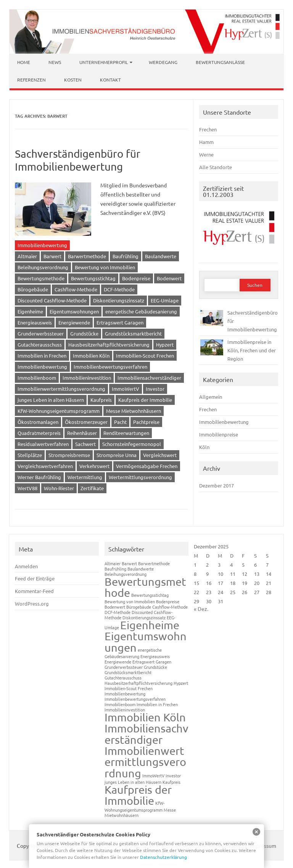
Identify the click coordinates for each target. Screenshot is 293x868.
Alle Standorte (216, 167)
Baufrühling (126, 256)
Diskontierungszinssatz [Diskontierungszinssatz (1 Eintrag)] (144, 617)
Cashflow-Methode (76, 289)
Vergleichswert (160, 455)
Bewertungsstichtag (93, 278)
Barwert (52, 256)
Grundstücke (84, 333)
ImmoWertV (126, 389)
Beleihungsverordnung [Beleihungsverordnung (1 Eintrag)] (126, 574)
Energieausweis (35, 322)
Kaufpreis (101, 400)
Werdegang (163, 62)
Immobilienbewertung (42, 245)
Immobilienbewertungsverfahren (110, 367)
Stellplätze (30, 455)
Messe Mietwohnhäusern (134, 411)
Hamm (206, 142)
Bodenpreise (136, 278)
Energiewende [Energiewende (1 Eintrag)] (118, 662)
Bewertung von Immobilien (105, 267)
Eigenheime (30, 311)
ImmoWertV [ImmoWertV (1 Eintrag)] (153, 775)
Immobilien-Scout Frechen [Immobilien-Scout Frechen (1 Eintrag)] (129, 688)
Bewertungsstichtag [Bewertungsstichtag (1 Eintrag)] (150, 595)
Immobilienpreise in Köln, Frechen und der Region (252, 350)
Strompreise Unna (117, 455)
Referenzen (31, 80)
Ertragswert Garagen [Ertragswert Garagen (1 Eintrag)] (152, 662)
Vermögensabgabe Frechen (147, 466)
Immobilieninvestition (87, 378)
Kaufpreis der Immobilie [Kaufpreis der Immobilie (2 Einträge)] (138, 795)
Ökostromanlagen (38, 422)
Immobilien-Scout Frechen (145, 356)
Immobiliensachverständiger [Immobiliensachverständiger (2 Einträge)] (146, 734)
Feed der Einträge (35, 578)
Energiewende (74, 322)
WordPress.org (32, 603)
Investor (155, 389)
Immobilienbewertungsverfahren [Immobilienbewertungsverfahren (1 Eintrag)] (135, 699)
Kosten (73, 80)
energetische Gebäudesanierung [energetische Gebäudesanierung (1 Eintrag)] (133, 653)
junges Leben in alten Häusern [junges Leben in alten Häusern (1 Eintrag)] (133, 782)
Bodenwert (169, 278)
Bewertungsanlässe (220, 62)
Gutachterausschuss (40, 344)
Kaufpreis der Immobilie (145, 400)
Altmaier (27, 256)
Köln (204, 447)
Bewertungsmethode (41, 278)
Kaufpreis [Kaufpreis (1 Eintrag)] (171, 782)
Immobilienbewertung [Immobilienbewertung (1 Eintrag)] (125, 694)
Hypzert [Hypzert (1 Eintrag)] (181, 683)
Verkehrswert (94, 466)
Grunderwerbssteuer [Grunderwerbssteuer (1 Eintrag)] (124, 667)
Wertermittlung (85, 477)
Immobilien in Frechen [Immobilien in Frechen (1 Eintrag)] (157, 704)
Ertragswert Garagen (120, 322)
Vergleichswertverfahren (45, 466)
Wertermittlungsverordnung (140, 477)
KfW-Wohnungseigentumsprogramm (59, 411)
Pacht (120, 422)
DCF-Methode (119, 289)
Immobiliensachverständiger (149, 378)
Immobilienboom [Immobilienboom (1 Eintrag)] (120, 704)
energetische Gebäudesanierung (141, 311)
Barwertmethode (87, 256)
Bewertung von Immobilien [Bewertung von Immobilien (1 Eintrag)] (130, 601)
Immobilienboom (37, 378)
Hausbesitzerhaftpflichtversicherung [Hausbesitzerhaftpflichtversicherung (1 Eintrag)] (138, 683)
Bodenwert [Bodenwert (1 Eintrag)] (115, 607)
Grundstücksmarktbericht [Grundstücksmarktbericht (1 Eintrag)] (128, 672)
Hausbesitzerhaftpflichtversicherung (109, 344)
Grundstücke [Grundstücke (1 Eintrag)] (155, 667)
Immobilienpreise (219, 434)
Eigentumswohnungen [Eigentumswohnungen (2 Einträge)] (146, 642)
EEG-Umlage (165, 300)
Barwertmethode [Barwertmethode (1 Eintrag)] (154, 563)
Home (24, 62)
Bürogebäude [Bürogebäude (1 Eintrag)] (139, 607)
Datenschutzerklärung (163, 857)
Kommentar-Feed (34, 591)
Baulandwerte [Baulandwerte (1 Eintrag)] (141, 569)
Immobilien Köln (91, 356)
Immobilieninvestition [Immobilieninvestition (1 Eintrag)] (125, 710)
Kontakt (110, 80)
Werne (206, 154)
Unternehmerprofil (104, 62)
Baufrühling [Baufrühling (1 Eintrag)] (115, 569)
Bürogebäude (33, 289)
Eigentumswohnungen (74, 311)
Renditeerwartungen (126, 433)
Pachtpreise (146, 422)
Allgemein (211, 397)
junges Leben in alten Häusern (51, 400)
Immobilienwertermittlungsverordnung (61, 389)
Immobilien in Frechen (42, 356)
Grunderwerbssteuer (41, 333)
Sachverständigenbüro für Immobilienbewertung (78, 160)
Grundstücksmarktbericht (133, 333)
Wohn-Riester (59, 488)
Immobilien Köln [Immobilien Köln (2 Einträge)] (145, 717)
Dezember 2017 (217, 485)
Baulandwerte (161, 256)
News (55, 62)
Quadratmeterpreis (39, 433)
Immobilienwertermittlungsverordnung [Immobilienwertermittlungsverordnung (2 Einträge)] (145, 762)
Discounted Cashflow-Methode (52, 300)
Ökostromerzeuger (86, 422)
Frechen (208, 129)
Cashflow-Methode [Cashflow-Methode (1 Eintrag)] (170, 607)
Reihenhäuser (82, 433)
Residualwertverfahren (43, 444)
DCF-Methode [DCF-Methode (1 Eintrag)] (118, 612)
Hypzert (165, 344)
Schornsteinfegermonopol (132, 444)
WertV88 (27, 488)
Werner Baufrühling (39, 477)
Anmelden (26, 566)
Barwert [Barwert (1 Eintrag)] (129, 563)
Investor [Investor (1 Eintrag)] (173, 775)
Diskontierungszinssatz (119, 300)
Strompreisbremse (69, 455)
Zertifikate (92, 488)
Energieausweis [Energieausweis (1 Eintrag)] (155, 656)
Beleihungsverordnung (43, 267)
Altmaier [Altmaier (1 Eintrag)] (113, 563)
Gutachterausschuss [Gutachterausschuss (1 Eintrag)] (123, 678)
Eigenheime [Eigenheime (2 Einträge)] (150, 625)
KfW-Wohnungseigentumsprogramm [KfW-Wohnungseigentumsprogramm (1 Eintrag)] (134, 806)
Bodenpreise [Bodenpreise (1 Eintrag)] (168, 601)
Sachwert (85, 444)
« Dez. (201, 609)
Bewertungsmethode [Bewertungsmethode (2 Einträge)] (145, 587)
